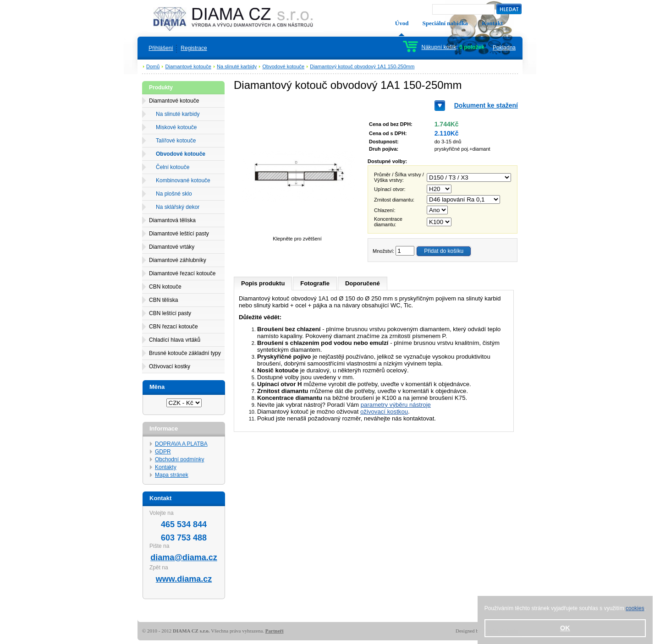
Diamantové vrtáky (172, 247)
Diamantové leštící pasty (179, 234)
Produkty (161, 87)
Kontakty (166, 467)
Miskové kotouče (176, 127)
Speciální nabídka (445, 23)
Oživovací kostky (170, 366)
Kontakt (492, 23)
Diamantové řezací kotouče (182, 273)
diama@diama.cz (184, 557)
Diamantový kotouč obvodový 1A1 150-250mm (362, 66)
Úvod (402, 23)
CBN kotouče (165, 287)
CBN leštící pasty (170, 313)
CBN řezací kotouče (173, 327)
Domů (153, 66)
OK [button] (565, 628)
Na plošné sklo (174, 194)
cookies (635, 608)
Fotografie (315, 283)
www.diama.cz (184, 579)
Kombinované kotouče (183, 180)
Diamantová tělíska (172, 220)
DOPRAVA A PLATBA (181, 444)
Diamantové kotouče (188, 66)
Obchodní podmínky (179, 459)
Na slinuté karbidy (237, 66)
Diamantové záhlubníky (178, 260)
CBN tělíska (163, 300)
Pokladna (504, 48)
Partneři (275, 631)
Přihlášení (161, 48)
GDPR (163, 452)
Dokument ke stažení (486, 105)
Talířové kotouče (176, 141)
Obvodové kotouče (284, 66)
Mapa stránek (172, 475)
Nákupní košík (439, 47)
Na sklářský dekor (178, 207)
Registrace (194, 48)
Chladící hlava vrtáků (175, 340)
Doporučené (363, 283)
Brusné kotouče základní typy (185, 353)
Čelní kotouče (173, 167)
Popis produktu (263, 283)
